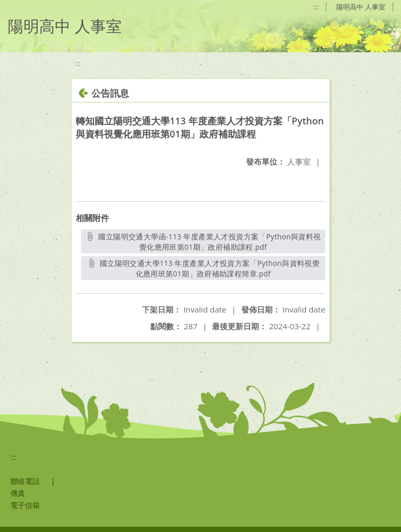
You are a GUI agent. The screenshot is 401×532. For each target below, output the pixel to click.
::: (316, 7)
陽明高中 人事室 (361, 7)
